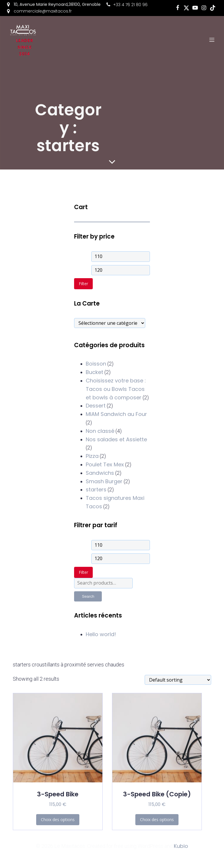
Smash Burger (104, 481)
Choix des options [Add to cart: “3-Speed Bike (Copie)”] (157, 820)
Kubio (181, 846)
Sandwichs (100, 473)
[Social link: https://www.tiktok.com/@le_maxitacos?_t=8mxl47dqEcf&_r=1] (213, 8)
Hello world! (101, 634)
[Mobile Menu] (212, 40)
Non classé (100, 431)
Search (88, 596)
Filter (83, 284)
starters (96, 489)
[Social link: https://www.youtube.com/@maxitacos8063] (195, 8)
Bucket (94, 372)
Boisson (96, 364)
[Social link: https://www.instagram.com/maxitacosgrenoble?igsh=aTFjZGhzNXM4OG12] (204, 8)
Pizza (92, 456)
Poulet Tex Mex (105, 464)
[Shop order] (178, 680)
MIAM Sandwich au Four (116, 414)
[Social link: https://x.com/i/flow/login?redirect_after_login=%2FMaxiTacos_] (186, 8)
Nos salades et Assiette (116, 439)
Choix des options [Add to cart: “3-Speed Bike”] (58, 820)
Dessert (96, 406)
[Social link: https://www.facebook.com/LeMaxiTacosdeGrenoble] (178, 8)
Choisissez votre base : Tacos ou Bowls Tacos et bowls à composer (116, 389)
